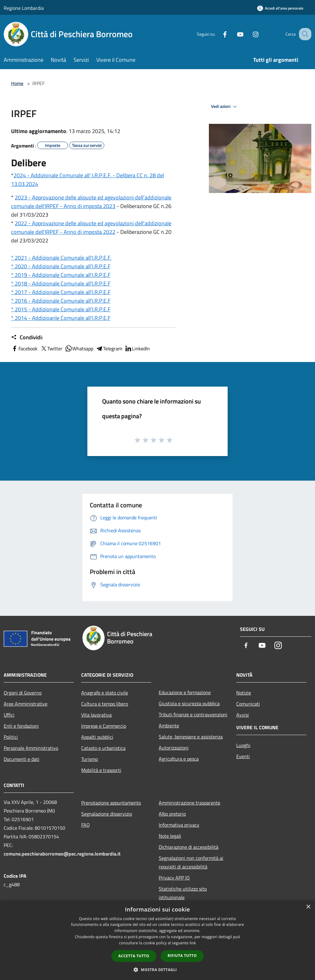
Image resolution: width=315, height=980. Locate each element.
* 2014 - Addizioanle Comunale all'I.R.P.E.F (61, 318)
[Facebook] (218, 34)
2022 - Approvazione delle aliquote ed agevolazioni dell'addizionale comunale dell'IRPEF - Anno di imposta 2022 (91, 228)
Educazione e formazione (185, 692)
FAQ (86, 825)
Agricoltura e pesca (179, 759)
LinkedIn (137, 348)
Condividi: (27, 337)
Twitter (51, 348)
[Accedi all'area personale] (280, 8)
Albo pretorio (172, 814)
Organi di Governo (23, 693)
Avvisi (243, 715)
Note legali (170, 836)
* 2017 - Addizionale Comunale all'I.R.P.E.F (61, 292)
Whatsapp (79, 348)
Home (17, 83)
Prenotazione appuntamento (111, 803)
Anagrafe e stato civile (105, 693)
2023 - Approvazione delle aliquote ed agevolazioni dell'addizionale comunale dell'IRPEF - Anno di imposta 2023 (91, 202)
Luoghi (243, 745)
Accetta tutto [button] (134, 956)
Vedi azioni (225, 107)
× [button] (308, 907)
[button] (157, 970)
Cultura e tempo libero (105, 704)
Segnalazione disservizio (107, 814)
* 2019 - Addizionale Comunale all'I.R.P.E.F (61, 275)
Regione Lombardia (24, 8)
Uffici (9, 715)
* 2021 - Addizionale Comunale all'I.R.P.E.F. (61, 258)
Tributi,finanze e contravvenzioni (193, 714)
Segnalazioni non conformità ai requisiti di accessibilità (191, 862)
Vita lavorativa (96, 715)
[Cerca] (304, 34)
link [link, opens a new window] (193, 943)
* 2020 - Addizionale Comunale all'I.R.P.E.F (61, 266)
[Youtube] (234, 34)
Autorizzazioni (174, 748)
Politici (11, 737)
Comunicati (248, 704)
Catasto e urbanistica (103, 748)
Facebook (24, 348)
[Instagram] (249, 34)
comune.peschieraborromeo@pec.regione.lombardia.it (62, 854)
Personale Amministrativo (31, 748)
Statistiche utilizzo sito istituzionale (183, 893)
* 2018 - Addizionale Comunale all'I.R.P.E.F (61, 283)
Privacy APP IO (174, 878)
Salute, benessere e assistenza (191, 737)
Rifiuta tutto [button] (182, 956)
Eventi (243, 756)
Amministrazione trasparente (189, 803)
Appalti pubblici (97, 737)
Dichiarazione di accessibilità (189, 847)
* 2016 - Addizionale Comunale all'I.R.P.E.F (61, 301)
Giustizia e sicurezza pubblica (189, 703)
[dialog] (157, 940)
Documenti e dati (22, 759)
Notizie (244, 693)
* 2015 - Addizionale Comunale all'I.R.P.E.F (61, 309)
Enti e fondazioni (21, 726)
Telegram (109, 348)
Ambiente (169, 726)
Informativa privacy (179, 825)
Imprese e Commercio (104, 726)
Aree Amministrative (26, 704)
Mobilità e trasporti (101, 770)
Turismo (90, 759)
